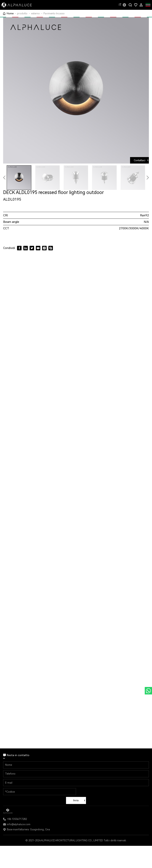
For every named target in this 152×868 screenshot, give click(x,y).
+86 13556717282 (17, 819)
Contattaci (140, 160)
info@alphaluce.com (19, 824)
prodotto (22, 13)
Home (10, 13)
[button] (148, 178)
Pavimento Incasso (54, 13)
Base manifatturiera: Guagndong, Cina (28, 829)
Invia (76, 800)
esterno (35, 13)
